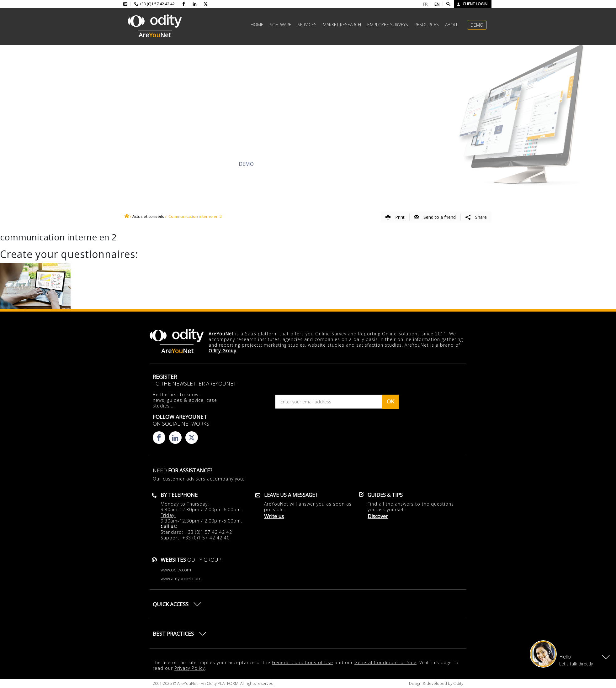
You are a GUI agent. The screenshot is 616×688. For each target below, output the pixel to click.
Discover (181, 164)
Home (257, 25)
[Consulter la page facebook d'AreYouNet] (184, 4)
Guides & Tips (385, 495)
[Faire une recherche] (448, 4)
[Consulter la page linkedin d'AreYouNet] (195, 4)
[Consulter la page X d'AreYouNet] (206, 4)
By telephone (179, 495)
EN (437, 4)
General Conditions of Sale (385, 662)
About (452, 25)
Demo (477, 25)
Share (476, 217)
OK (390, 401)
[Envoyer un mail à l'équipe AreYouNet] (125, 4)
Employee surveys (388, 25)
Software (281, 25)
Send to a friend (435, 217)
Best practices (173, 634)
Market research (342, 25)
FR (425, 4)
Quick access (171, 604)
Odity (458, 683)
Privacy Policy (190, 668)
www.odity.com (176, 570)
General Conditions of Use (303, 662)
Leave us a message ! (291, 495)
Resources (427, 25)
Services (307, 25)
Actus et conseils (148, 216)
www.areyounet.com (181, 578)
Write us (274, 516)
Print (395, 217)
